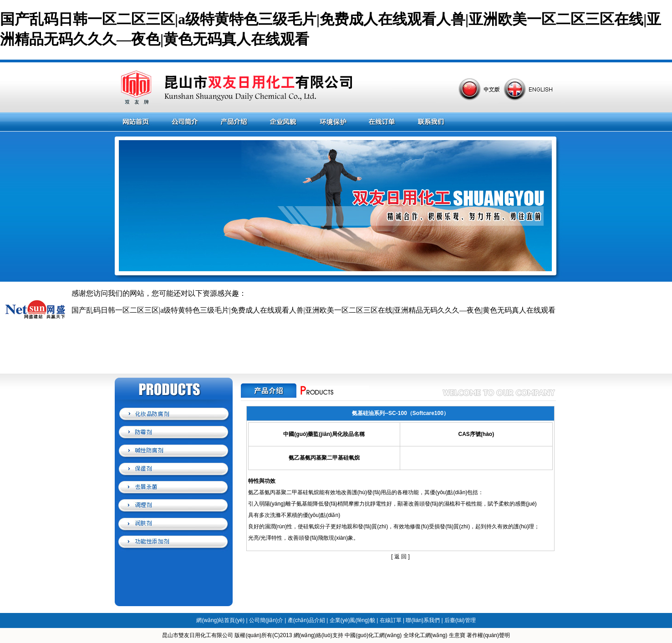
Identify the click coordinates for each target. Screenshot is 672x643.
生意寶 (457, 635)
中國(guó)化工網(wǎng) (373, 635)
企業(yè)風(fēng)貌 (352, 620)
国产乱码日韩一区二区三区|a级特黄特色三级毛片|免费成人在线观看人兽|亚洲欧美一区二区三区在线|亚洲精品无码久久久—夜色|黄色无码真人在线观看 (313, 310)
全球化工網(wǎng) (425, 635)
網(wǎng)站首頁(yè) (220, 620)
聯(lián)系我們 (423, 620)
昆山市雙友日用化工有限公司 (198, 635)
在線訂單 (391, 620)
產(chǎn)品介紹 (306, 620)
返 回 (400, 557)
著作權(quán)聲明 (488, 635)
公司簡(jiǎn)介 (266, 620)
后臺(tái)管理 (460, 620)
